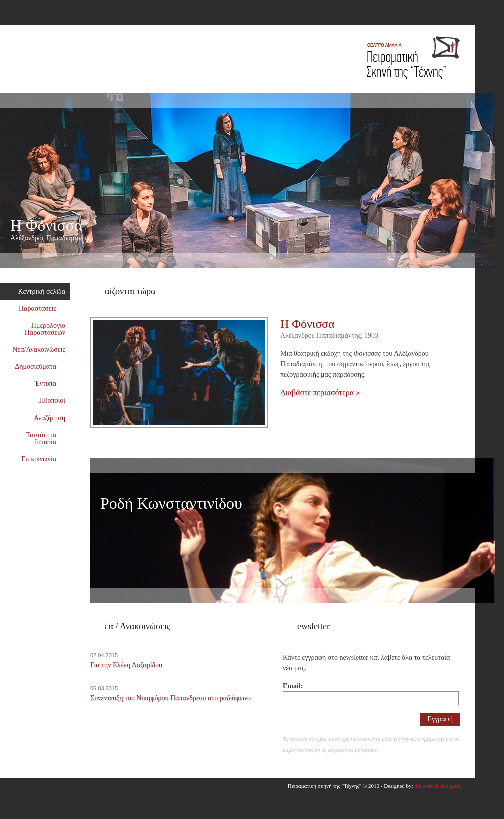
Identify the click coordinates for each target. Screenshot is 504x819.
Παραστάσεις (42, 309)
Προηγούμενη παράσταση (480, 276)
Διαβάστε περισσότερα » (320, 393)
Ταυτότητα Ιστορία (46, 438)
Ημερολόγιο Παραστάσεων (45, 329)
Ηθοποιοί (52, 401)
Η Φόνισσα (164, 230)
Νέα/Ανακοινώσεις (39, 350)
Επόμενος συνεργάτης (490, 611)
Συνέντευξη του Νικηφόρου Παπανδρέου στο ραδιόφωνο (170, 698)
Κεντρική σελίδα (42, 292)
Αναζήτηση (49, 418)
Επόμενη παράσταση (490, 276)
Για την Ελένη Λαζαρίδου (126, 665)
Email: (293, 686)
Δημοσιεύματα (40, 367)
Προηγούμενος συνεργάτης (480, 611)
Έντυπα (50, 384)
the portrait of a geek (437, 786)
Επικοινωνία (43, 459)
